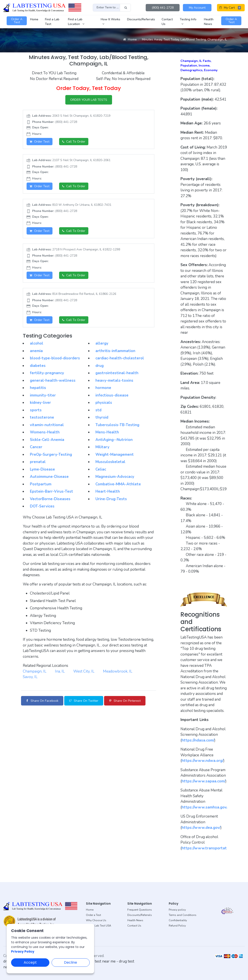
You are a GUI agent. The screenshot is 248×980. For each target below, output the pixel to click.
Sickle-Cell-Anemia (47, 440)
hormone (103, 388)
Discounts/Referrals (140, 915)
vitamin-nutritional (47, 425)
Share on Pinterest (125, 701)
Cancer (36, 447)
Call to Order (74, 142)
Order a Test (93, 915)
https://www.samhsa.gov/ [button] (205, 807)
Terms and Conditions (183, 915)
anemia (36, 351)
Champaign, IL (35, 671)
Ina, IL (60, 671)
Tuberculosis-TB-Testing (117, 425)
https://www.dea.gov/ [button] (201, 828)
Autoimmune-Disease (49, 477)
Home (130, 39)
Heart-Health (108, 491)
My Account (197, 8)
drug (100, 366)
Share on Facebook (42, 701)
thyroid (102, 417)
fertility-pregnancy (47, 373)
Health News (135, 920)
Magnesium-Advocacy (115, 477)
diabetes (38, 366)
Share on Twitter (84, 701)
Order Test (40, 142)
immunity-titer (43, 395)
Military (102, 447)
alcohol (37, 343)
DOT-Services (42, 506)
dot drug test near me (98, 961)
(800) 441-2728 (163, 8)
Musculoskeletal (110, 462)
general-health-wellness (53, 380)
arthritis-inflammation (115, 351)
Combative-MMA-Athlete (118, 484)
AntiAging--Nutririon (114, 440)
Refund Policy (177, 926)
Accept (30, 962)
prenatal (38, 462)
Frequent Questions (140, 910)
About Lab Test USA (99, 926)
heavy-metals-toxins (114, 380)
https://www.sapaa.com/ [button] (203, 781)
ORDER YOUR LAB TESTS (89, 100)
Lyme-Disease (42, 469)
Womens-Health (45, 432)
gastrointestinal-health (117, 373)
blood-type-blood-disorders (55, 358)
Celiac (101, 469)
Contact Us (134, 926)
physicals (104, 403)
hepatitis (38, 388)
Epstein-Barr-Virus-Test (51, 491)
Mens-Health (107, 432)
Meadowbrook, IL (118, 671)
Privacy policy (177, 910)
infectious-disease (112, 395)
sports (36, 410)
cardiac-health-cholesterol (120, 358)
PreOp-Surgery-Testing (51, 455)
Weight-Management (115, 455)
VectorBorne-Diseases (50, 499)
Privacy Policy (23, 951)
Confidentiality (178, 920)
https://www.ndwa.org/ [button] (202, 761)
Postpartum (41, 484)
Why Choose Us (96, 920)
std (98, 410)
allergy (102, 343)
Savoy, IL (30, 677)
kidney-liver (40, 403)
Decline (71, 962)
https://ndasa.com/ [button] (198, 740)
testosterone (42, 417)
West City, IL (84, 671)
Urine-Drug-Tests (111, 499)
